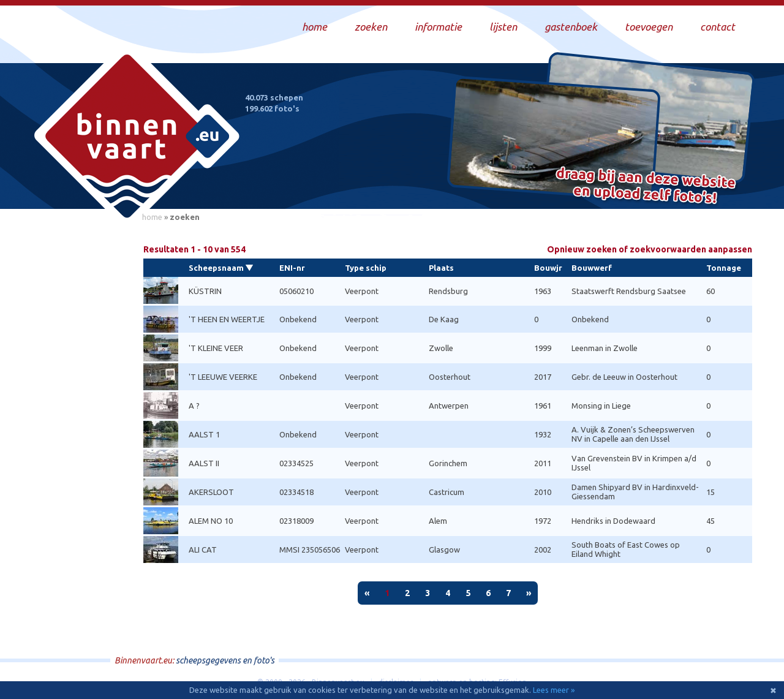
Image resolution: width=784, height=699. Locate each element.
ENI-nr (292, 268)
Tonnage (724, 268)
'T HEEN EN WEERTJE (227, 319)
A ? (194, 406)
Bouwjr (548, 268)
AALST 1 (204, 434)
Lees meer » (554, 690)
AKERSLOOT (211, 492)
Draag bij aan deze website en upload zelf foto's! (646, 187)
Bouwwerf (592, 268)
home (152, 217)
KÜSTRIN (205, 291)
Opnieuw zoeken (650, 250)
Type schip (366, 268)
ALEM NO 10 (211, 521)
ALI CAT (203, 550)
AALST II (204, 463)
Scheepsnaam (216, 268)
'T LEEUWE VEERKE (223, 377)
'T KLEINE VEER (216, 348)
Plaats (441, 268)
